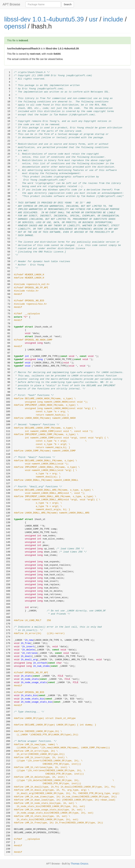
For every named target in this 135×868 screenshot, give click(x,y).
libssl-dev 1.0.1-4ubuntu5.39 (44, 19)
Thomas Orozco (79, 864)
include (113, 19)
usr (93, 19)
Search (68, 4)
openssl (15, 26)
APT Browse (11, 4)
